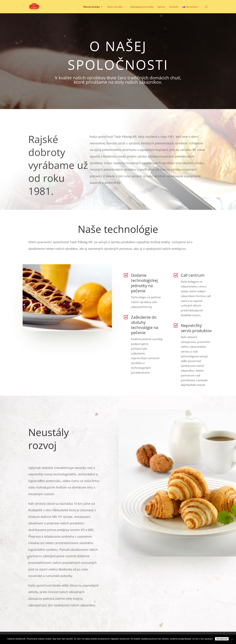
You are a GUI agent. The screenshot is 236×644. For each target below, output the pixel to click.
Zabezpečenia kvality (142, 7)
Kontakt (174, 7)
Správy (161, 7)
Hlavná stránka (92, 7)
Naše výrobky (115, 7)
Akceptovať (222, 639)
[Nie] (232, 639)
